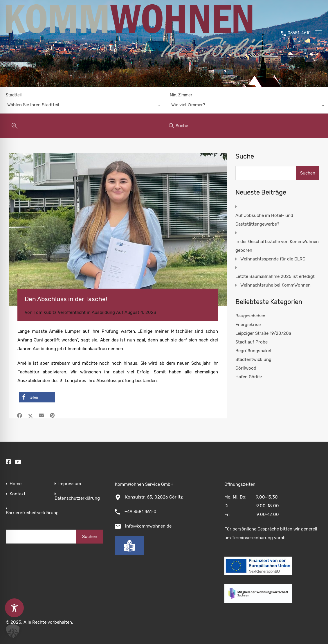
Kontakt (18, 494)
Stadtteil (14, 95)
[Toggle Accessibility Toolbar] (14, 608)
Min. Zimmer (181, 95)
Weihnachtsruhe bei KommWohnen (275, 285)
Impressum (70, 484)
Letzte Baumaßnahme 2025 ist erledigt (275, 276)
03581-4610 (299, 33)
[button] (37, 397)
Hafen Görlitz (249, 377)
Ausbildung (103, 312)
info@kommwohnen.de (148, 526)
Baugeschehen (250, 316)
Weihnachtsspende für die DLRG (273, 259)
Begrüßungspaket (254, 351)
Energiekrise (248, 325)
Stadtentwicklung (253, 359)
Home (16, 484)
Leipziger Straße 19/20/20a (263, 333)
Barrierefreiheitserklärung (32, 513)
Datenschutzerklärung (77, 498)
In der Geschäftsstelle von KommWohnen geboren (277, 246)
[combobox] (82, 106)
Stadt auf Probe (252, 342)
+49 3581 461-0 (140, 512)
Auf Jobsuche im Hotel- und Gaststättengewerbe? (264, 220)
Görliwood (246, 368)
